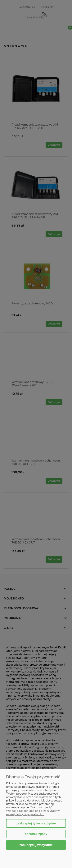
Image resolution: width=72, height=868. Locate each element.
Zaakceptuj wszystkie (36, 845)
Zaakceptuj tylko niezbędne (36, 823)
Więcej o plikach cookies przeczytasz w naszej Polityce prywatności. (33, 813)
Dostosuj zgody (36, 834)
